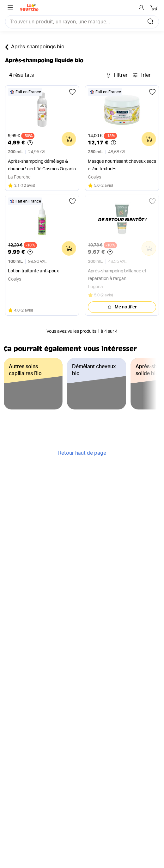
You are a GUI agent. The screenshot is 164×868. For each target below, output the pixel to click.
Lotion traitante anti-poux (33, 271)
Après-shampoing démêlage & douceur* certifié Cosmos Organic (42, 165)
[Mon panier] (155, 8)
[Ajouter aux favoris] (72, 92)
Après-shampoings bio (35, 47)
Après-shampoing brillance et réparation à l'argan (117, 275)
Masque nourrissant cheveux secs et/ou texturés (122, 165)
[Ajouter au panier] (69, 139)
